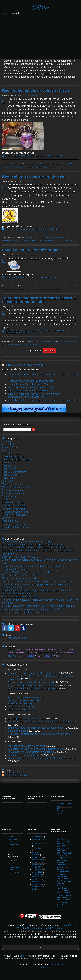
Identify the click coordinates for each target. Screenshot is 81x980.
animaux (11, 344)
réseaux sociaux (11, 521)
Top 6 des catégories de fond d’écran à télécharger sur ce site (39, 300)
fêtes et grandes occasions (17, 460)
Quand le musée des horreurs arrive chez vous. (34, 394)
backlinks (5, 167)
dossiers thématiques (53, 289)
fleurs (5, 463)
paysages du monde (13, 493)
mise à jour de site (46, 238)
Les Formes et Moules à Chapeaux (26, 746)
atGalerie (20, 241)
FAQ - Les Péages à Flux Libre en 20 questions (33, 685)
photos (64, 164)
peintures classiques (64, 341)
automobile (8, 444)
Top (27, 341)
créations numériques (52, 286)
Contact (16, 861)
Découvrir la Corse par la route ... (20, 557)
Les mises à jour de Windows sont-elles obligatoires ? (31, 609)
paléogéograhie (36, 649)
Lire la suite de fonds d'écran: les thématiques (32, 277)
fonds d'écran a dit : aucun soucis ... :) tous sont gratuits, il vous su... (64, 902)
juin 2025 (36, 855)
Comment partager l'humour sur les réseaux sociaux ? (36, 728)
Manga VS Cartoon (18, 731)
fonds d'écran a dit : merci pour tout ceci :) (63, 841)
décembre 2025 (39, 839)
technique (13, 656)
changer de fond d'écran (15, 512)
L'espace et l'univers (13, 503)
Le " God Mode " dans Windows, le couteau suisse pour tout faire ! (38, 581)
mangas (74, 341)
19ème (65, 649)
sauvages (18, 344)
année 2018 (37, 875)
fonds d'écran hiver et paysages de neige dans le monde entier (43, 400)
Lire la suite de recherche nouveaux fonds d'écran (34, 156)
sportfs (48, 341)
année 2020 (37, 870)
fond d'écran (41, 289)
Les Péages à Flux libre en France (26, 719)
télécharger (41, 341)
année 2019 (37, 872)
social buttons (48, 241)
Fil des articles (12, 773)
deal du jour (55, 167)
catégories (33, 341)
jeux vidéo (8, 481)
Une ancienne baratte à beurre (24, 755)
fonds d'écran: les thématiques (32, 250)
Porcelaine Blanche (52, 649)
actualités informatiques (15, 527)
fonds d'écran (30, 164)
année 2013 (37, 887)
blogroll (27, 241)
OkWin (41, 8)
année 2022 (37, 865)
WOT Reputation (54, 928)
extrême (54, 341)
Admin (41, 967)
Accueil (6, 13)
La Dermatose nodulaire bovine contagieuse (31, 689)
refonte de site (73, 241)
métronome (49, 653)
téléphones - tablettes (14, 506)
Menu (41, 947)
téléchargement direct (14, 524)
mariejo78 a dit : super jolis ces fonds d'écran (64, 848)
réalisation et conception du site (33, 176)
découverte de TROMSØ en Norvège (28, 391)
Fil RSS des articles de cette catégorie (26, 365)
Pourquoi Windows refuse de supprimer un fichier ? (29, 572)
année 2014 (37, 884)
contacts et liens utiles (14, 515)
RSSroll (56, 241)
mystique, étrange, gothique (17, 487)
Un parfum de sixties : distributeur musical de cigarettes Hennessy (43, 758)
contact (11, 837)
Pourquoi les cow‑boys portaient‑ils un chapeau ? (34, 673)
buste (31, 656)
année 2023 (37, 862)
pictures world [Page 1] (20, 710)
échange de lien (14, 167)
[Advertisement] (40, 36)
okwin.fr (14, 164)
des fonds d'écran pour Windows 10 (27, 397)
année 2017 (37, 877)
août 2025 (36, 852)
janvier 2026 (37, 837)
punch (34, 653)
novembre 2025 (39, 844)
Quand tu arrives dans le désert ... (20, 578)
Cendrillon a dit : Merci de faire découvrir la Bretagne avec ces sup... (64, 869)
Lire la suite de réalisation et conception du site (33, 229)
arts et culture (10, 447)
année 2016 (37, 879)
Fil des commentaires (16, 776)
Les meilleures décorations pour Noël (28, 384)
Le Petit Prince (10, 530)
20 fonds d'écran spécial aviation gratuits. (31, 381)
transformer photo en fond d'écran (39, 167)
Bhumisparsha (22, 649)
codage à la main (58, 238)
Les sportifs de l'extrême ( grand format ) (30, 387)
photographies (56, 164)
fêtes (35, 344)
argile (40, 653)
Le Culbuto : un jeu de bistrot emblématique (31, 752)
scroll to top (64, 241)
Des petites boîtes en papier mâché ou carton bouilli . (36, 749)
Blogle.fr (60, 809)
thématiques (40, 286)
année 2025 (37, 857)
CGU (10, 842)
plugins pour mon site (9, 241)
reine (28, 653)
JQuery (40, 241)
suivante (49, 351)
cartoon (5, 344)
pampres (39, 656)
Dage (71, 649)
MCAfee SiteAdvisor (34, 928)
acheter (11, 649)
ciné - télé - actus (12, 454)
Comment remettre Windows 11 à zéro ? (24, 575)
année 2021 (37, 867)
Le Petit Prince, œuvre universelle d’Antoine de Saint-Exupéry (35, 548)
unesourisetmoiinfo (32, 238)
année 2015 (37, 882)
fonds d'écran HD (12, 475)
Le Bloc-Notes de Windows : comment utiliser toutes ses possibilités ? (40, 606)
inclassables (9, 478)
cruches (23, 656)
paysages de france (13, 490)
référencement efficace (13, 289)
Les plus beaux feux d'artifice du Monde (23, 612)
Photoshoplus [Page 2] (20, 703)
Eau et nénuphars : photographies (20, 597)
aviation (6, 450)
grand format (71, 164)
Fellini (57, 656)
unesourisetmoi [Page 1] (21, 707)
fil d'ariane (34, 241)
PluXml (71, 238)
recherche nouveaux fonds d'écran (36, 90)
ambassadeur (66, 653)
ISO (57, 653)
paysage (24, 344)
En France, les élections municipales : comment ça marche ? (40, 734)
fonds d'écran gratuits (43, 164)
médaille (48, 656)
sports (6, 500)
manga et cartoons (12, 484)
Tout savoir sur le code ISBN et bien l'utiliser (31, 682)
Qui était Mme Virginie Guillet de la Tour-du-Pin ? (28, 541)
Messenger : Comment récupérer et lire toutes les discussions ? (42, 722)
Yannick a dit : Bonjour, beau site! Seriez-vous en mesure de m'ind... (64, 881)
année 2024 (37, 860)
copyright (24, 167)
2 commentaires (32, 181)
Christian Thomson (16, 653)
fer (74, 653)
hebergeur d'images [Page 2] (23, 700)
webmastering (65, 286)
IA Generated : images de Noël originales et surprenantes (33, 545)
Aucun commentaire (31, 96)
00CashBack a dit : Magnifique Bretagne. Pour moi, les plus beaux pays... (64, 858)
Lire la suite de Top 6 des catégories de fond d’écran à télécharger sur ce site (36, 332)
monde (30, 344)
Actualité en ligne (17, 638)
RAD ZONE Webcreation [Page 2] (26, 697)
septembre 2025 (39, 848)
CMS (67, 238)
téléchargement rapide (14, 509)
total (34, 889)
